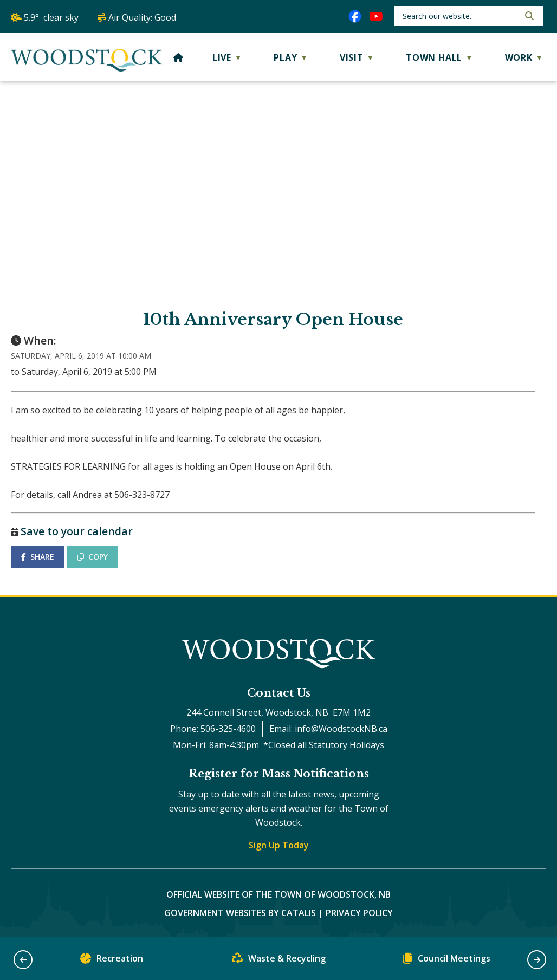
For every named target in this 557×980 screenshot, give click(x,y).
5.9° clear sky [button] (51, 17)
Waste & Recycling (279, 961)
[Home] (179, 57)
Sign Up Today (279, 845)
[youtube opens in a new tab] (376, 16)
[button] (528, 16)
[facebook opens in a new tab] (355, 16)
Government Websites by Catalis (240, 913)
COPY (93, 557)
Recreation (112, 961)
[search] (460, 16)
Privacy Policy (359, 913)
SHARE (38, 557)
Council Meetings (446, 961)
